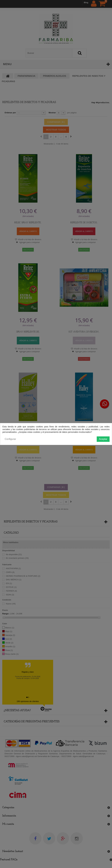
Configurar (10, 439)
